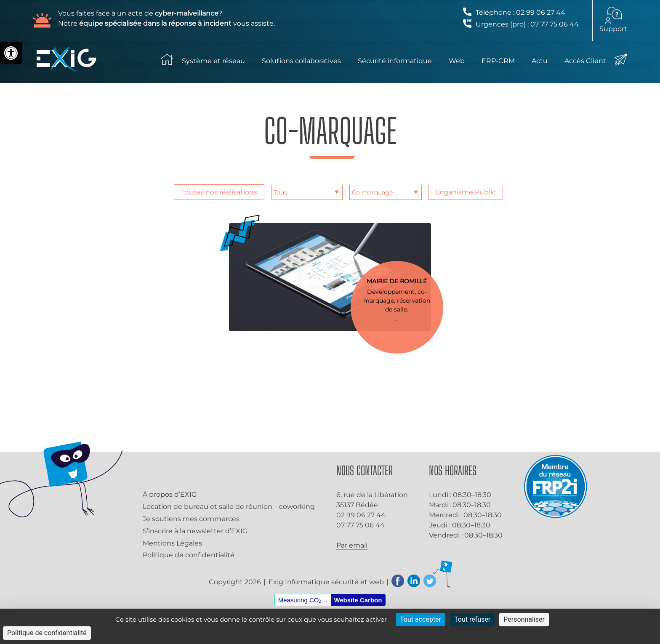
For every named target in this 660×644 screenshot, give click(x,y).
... (397, 319)
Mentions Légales (172, 543)
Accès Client (585, 61)
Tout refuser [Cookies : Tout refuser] (472, 619)
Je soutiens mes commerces (191, 519)
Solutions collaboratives (301, 61)
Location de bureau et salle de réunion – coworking (229, 507)
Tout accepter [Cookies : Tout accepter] (420, 619)
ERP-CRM (498, 61)
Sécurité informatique (395, 61)
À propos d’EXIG (170, 494)
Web (457, 61)
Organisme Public (466, 192)
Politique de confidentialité (189, 555)
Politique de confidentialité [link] (47, 633)
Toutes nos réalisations (219, 192)
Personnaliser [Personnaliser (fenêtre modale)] (524, 619)
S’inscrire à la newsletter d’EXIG (195, 531)
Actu (540, 61)
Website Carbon (358, 600)
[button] (11, 53)
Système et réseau (213, 61)
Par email (352, 545)
